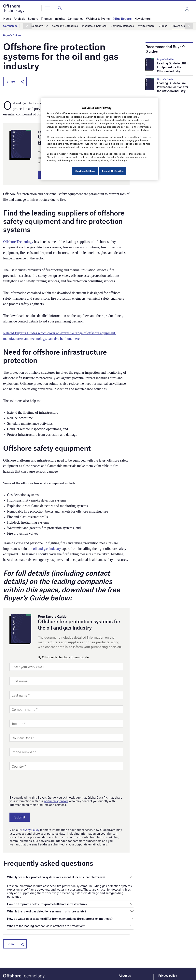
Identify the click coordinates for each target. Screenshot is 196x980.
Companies (11, 26)
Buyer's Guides (12, 35)
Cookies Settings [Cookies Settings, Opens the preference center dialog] (84, 171)
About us (125, 977)
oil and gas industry (47, 550)
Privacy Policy (30, 831)
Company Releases (129, 26)
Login (187, 9)
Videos (173, 26)
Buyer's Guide (165, 59)
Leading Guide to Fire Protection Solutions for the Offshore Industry (173, 87)
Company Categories (68, 26)
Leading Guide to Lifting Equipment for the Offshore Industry (173, 67)
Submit (22, 818)
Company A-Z (40, 26)
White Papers (155, 26)
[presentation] (39, 783)
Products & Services (99, 26)
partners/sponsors (56, 802)
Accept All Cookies (113, 171)
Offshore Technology (18, 243)
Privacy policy (168, 977)
